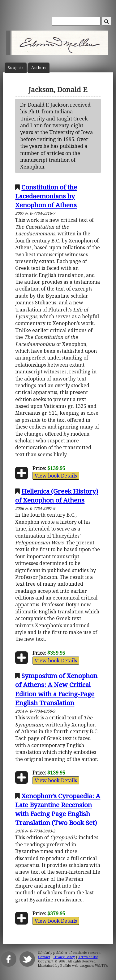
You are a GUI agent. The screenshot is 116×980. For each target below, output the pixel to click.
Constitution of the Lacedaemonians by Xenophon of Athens (46, 196)
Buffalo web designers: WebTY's (84, 966)
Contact (44, 957)
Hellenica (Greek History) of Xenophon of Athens (57, 496)
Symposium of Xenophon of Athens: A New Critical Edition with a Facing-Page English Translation (56, 689)
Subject (16, 68)
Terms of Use (88, 957)
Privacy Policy (64, 957)
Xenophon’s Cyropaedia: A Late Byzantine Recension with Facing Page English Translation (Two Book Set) (58, 809)
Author (39, 68)
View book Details (56, 476)
